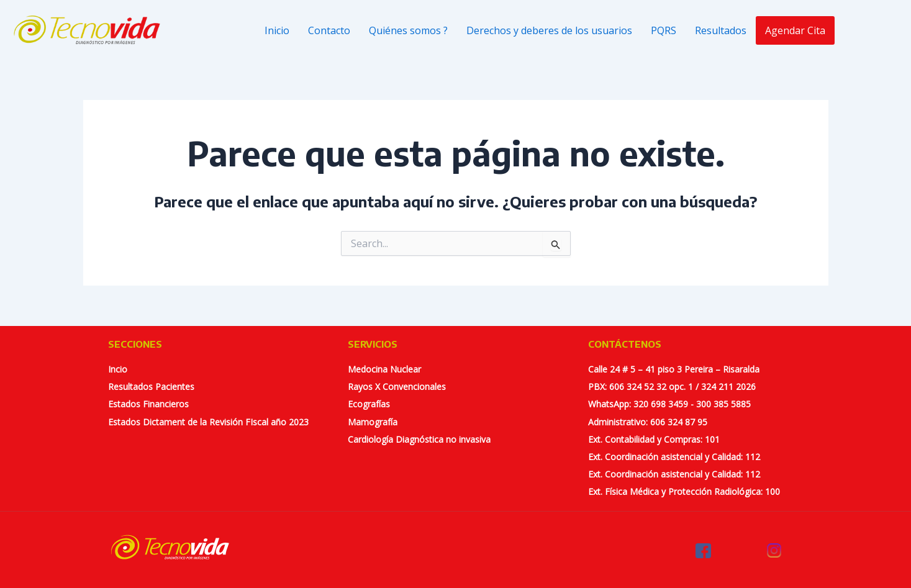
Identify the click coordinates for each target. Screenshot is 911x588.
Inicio (277, 30)
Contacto (329, 30)
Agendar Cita (795, 30)
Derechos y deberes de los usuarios (549, 30)
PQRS (664, 30)
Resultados (721, 30)
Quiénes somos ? (408, 30)
